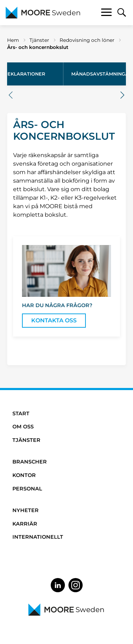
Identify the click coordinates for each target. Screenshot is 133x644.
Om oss (23, 427)
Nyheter (26, 510)
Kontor (24, 475)
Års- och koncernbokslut (38, 47)
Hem (13, 40)
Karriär (25, 524)
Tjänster (39, 40)
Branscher (30, 462)
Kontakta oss (54, 320)
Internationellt (38, 537)
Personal (27, 489)
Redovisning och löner (87, 40)
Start (21, 413)
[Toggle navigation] (106, 13)
